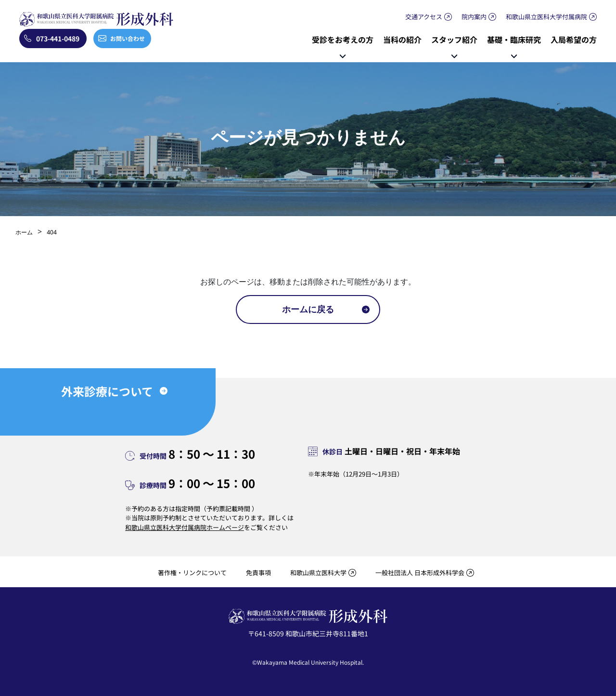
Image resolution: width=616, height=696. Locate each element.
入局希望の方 (574, 39)
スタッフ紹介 (454, 39)
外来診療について (107, 391)
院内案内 (474, 17)
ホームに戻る (308, 309)
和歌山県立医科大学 (318, 573)
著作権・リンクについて (192, 573)
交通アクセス (424, 17)
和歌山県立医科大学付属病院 (546, 17)
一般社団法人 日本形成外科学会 (420, 573)
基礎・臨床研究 (514, 39)
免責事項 (258, 573)
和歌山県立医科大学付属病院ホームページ (185, 527)
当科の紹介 (402, 39)
